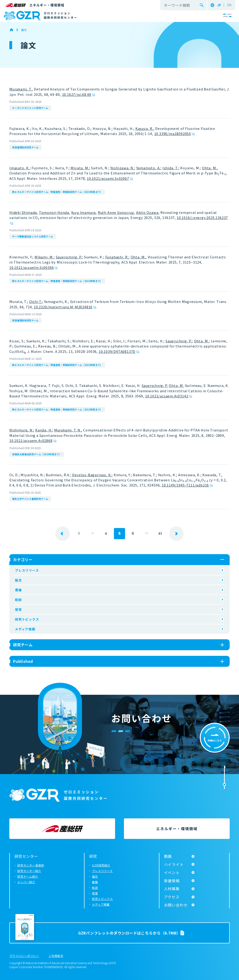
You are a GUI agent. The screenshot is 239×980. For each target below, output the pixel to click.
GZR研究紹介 (101, 865)
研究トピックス (27, 619)
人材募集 (172, 889)
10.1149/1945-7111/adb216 (185, 485)
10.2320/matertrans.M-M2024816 (63, 307)
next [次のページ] (176, 534)
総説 (18, 600)
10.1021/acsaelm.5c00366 (32, 267)
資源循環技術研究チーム (25, 147)
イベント (172, 872)
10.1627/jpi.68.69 (77, 94)
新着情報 (172, 881)
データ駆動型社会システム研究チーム (33, 236)
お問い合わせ (176, 905)
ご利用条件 (56, 956)
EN (229, 5)
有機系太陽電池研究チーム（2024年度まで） (37, 454)
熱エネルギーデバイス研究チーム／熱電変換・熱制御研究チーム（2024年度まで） (57, 192)
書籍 (18, 590)
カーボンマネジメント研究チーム (30, 108)
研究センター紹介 (29, 871)
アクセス (172, 897)
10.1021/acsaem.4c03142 (167, 396)
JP (219, 5)
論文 (18, 580)
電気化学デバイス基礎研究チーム (30, 499)
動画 (168, 856)
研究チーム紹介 (28, 876)
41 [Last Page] (160, 533)
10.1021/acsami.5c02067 (108, 178)
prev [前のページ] (63, 534)
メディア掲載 (25, 629)
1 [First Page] (79, 533)
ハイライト (174, 864)
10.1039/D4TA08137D (117, 351)
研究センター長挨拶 (31, 865)
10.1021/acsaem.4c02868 (31, 440)
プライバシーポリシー (24, 956)
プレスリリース (27, 570)
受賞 (18, 609)
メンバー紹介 (26, 882)
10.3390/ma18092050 (173, 134)
